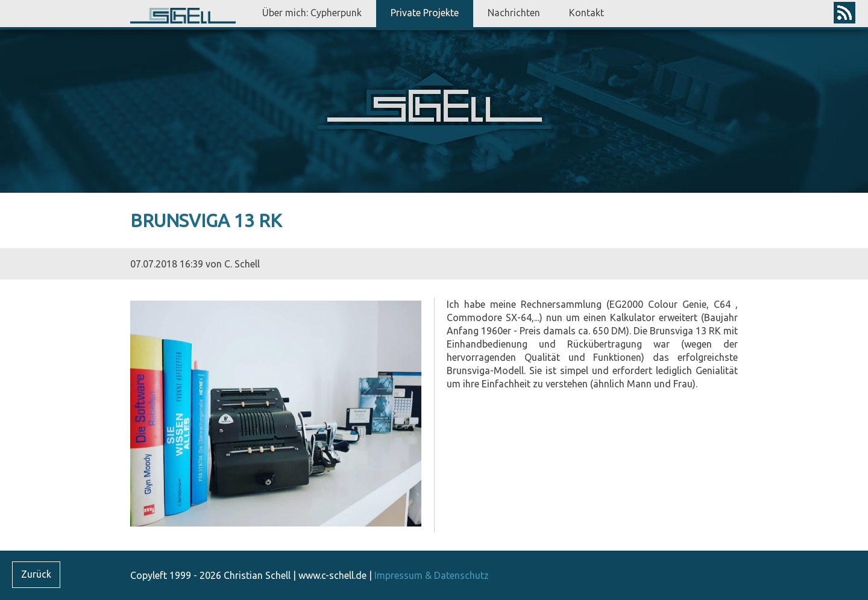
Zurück (36, 574)
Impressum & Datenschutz (432, 575)
